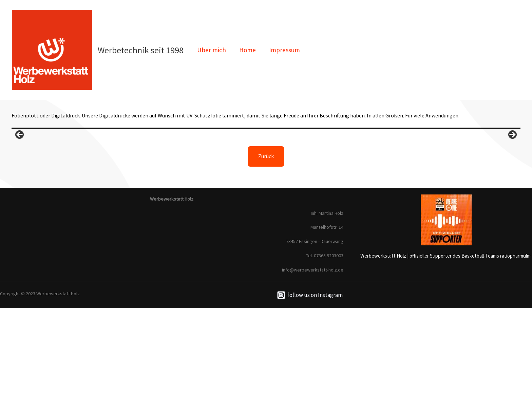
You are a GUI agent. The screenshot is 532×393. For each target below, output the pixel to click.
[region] (266, 179)
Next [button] (512, 177)
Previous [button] (20, 177)
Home (247, 50)
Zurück (266, 241)
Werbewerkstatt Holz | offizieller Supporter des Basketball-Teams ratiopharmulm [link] (445, 341)
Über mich (211, 50)
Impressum (283, 50)
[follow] (310, 380)
